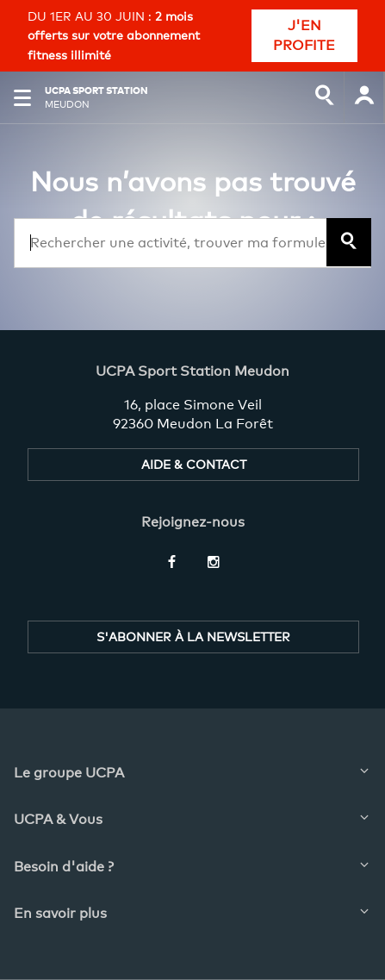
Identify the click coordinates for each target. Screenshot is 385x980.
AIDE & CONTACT (194, 464)
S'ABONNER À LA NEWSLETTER (193, 637)
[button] (22, 97)
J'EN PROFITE (304, 35)
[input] (324, 97)
